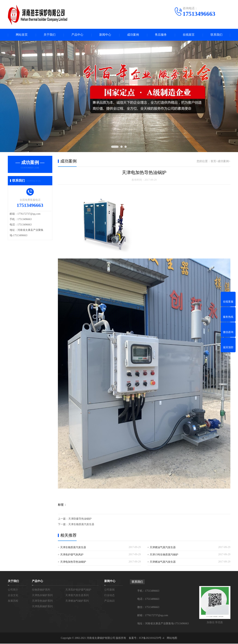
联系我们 (216, 35)
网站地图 (172, 638)
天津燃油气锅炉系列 (77, 601)
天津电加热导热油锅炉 (73, 562)
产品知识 (109, 601)
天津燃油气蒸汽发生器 (163, 548)
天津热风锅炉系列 (42, 607)
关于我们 (50, 35)
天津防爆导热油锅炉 (80, 519)
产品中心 (77, 35)
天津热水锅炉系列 (42, 596)
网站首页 (22, 35)
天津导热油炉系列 (42, 601)
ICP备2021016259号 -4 (152, 638)
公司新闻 (109, 590)
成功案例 (133, 35)
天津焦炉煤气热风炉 (72, 555)
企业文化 (13, 596)
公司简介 (13, 590)
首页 (213, 161)
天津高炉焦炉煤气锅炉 (78, 590)
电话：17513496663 (148, 599)
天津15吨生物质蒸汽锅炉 (164, 555)
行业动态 (109, 596)
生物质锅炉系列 (41, 590)
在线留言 (189, 35)
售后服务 (161, 35)
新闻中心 (105, 35)
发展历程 (13, 601)
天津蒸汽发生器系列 (77, 596)
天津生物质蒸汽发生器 (81, 525)
